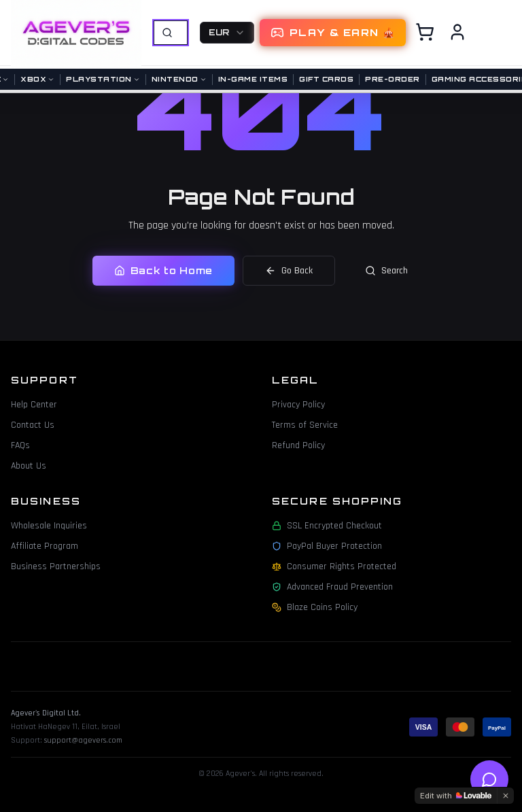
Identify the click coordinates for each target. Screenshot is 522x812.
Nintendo (179, 79)
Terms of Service (305, 425)
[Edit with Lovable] (456, 796)
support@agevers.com (83, 740)
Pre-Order (393, 79)
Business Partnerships (56, 566)
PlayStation (103, 79)
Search (386, 271)
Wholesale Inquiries (49, 526)
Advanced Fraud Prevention (332, 587)
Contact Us (33, 425)
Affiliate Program (45, 546)
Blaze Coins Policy (315, 607)
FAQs (20, 445)
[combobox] (227, 33)
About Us (29, 466)
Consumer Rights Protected (334, 566)
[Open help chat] (489, 779)
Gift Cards (326, 79)
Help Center (34, 405)
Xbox (37, 79)
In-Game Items (253, 79)
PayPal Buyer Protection (327, 546)
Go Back (289, 271)
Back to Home (163, 270)
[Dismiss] (506, 796)
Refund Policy (298, 445)
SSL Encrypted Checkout (327, 526)
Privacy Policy (298, 405)
